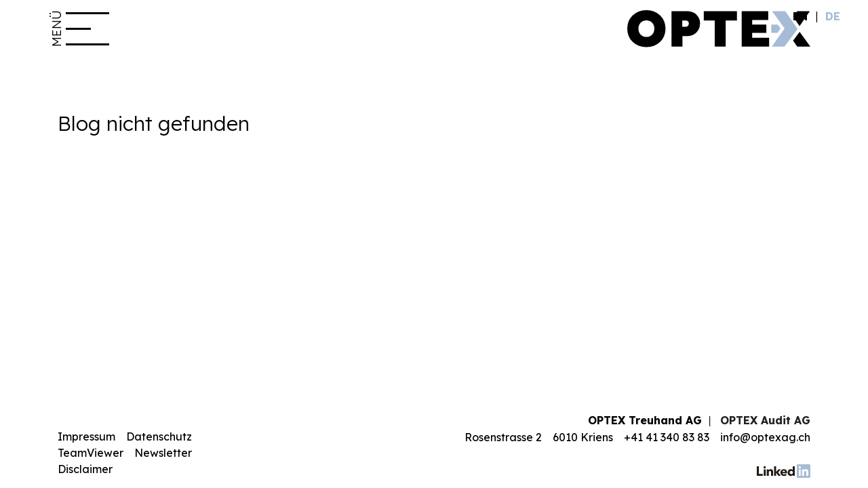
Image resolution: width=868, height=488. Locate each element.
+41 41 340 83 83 (667, 437)
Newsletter (163, 453)
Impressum (86, 436)
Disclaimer (85, 469)
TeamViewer (91, 453)
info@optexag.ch (765, 437)
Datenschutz (159, 436)
